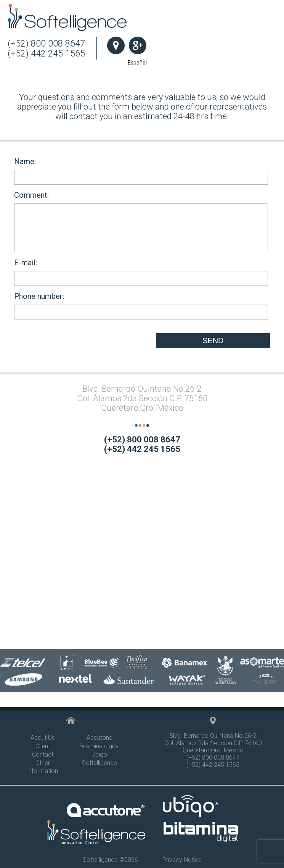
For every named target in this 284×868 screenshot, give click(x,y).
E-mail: (141, 272)
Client (43, 746)
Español (137, 63)
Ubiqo (99, 754)
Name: (141, 171)
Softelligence (99, 763)
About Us (43, 738)
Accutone (99, 738)
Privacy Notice (182, 860)
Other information (43, 767)
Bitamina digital (99, 746)
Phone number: (141, 306)
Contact (43, 754)
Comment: (141, 221)
